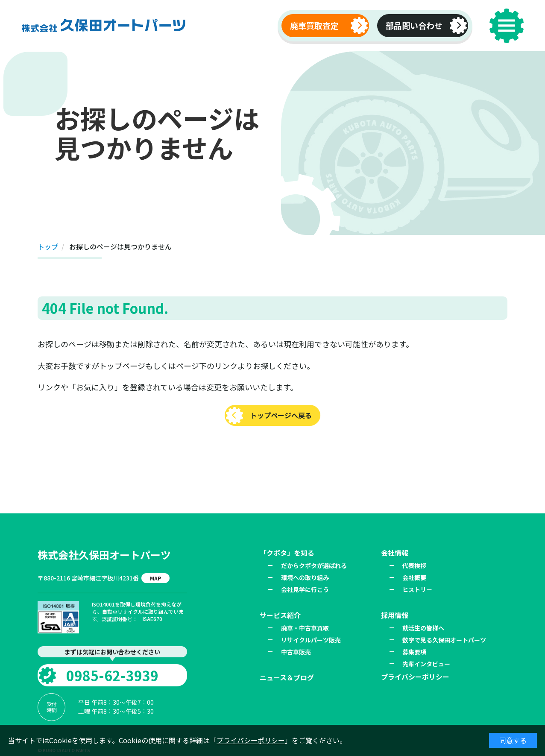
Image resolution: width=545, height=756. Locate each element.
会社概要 (414, 577)
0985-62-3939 (112, 675)
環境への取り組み (305, 577)
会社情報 (395, 553)
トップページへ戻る (281, 415)
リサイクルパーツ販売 (311, 640)
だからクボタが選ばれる (314, 566)
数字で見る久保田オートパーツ (444, 640)
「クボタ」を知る (287, 553)
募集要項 (414, 652)
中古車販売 (296, 652)
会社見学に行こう (305, 589)
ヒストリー (417, 589)
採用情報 (395, 615)
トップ (48, 246)
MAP (155, 578)
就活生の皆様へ (423, 628)
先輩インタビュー (426, 664)
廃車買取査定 (314, 26)
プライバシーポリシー (251, 740)
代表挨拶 (414, 566)
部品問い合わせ (414, 26)
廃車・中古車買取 (305, 628)
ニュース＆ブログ (287, 677)
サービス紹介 (280, 615)
